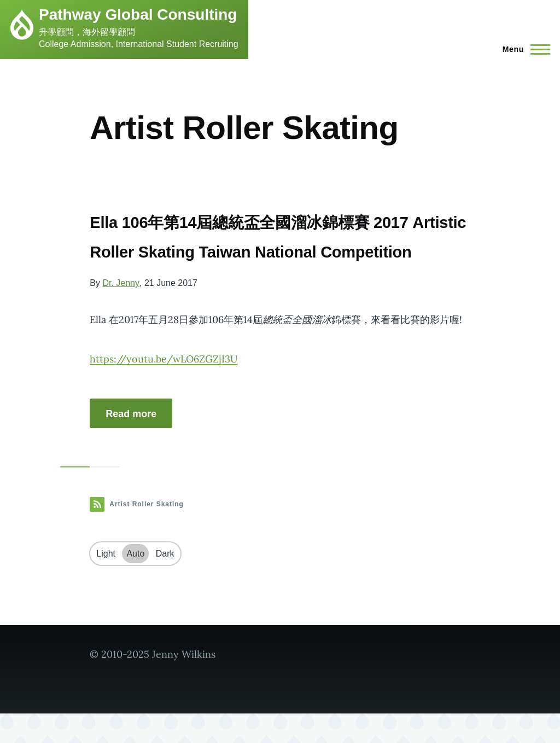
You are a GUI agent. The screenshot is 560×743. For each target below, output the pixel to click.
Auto (135, 583)
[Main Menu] (523, 49)
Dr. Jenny (121, 312)
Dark (165, 583)
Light (106, 583)
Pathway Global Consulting (138, 14)
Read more (131, 443)
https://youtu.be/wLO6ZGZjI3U (164, 388)
